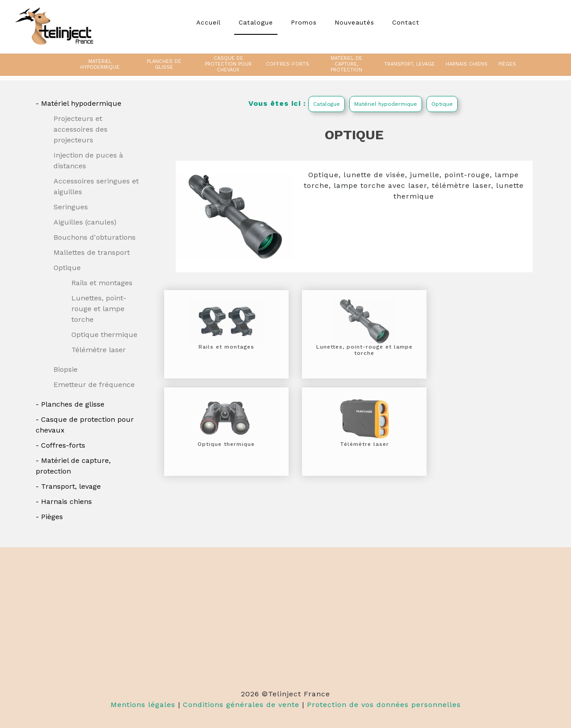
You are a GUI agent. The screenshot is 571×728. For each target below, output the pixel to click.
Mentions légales (143, 705)
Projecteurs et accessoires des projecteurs (81, 129)
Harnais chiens (66, 501)
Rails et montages (102, 283)
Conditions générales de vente (241, 705)
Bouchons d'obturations (95, 237)
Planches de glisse (73, 404)
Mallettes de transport (92, 252)
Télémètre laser (99, 350)
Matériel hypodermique (81, 103)
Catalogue (327, 104)
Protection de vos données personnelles (384, 705)
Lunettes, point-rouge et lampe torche (99, 309)
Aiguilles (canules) (85, 222)
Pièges (52, 517)
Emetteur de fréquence (94, 385)
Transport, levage (71, 486)
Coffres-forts (63, 445)
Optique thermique (104, 335)
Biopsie (66, 369)
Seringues (71, 207)
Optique (67, 268)
